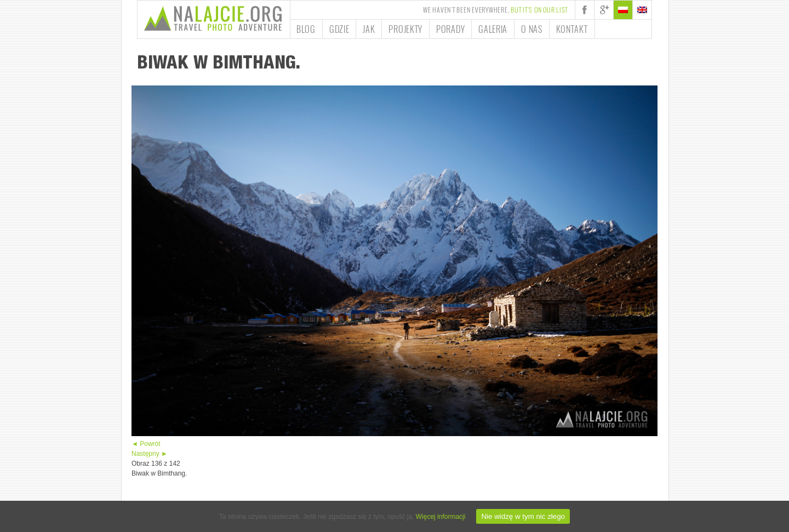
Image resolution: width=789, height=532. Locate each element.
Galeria (493, 29)
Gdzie (339, 29)
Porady (450, 29)
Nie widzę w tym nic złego (523, 516)
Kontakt (572, 29)
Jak (369, 29)
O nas (532, 29)
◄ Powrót (146, 444)
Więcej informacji (441, 517)
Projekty (405, 29)
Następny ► (150, 454)
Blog (306, 29)
